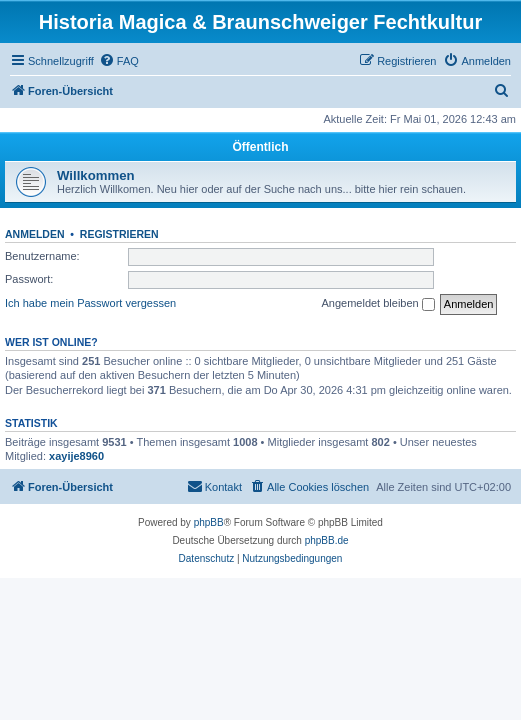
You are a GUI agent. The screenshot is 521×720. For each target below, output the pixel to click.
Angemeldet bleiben (377, 304)
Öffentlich (261, 147)
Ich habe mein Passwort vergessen (90, 303)
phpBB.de (327, 540)
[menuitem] (119, 61)
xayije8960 (76, 456)
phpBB (209, 522)
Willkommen (96, 175)
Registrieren (119, 234)
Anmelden (35, 234)
